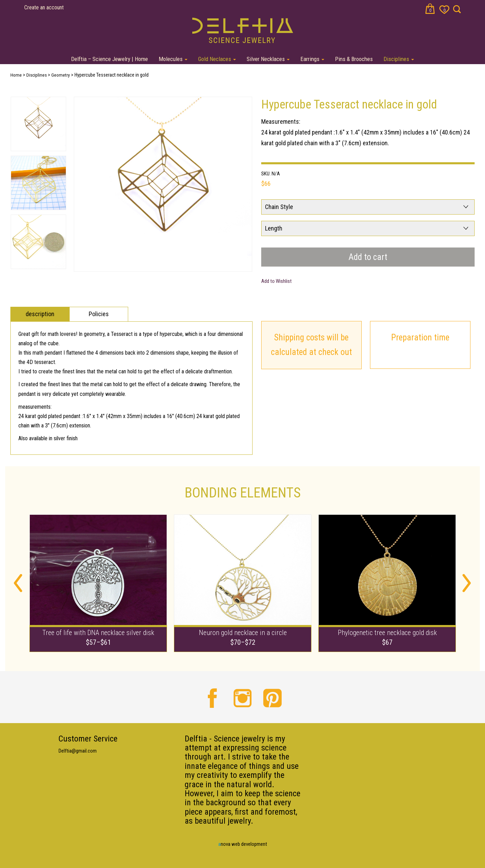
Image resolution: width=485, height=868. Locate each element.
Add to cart (368, 257)
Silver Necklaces (268, 59)
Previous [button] (18, 583)
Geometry (61, 75)
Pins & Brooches (354, 59)
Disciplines (399, 59)
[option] (163, 184)
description (40, 314)
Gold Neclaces (217, 59)
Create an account (44, 7)
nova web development (243, 844)
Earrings (312, 59)
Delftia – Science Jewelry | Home (109, 59)
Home (16, 75)
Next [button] (69, 185)
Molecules (173, 59)
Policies (99, 314)
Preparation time (420, 337)
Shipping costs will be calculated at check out (311, 345)
